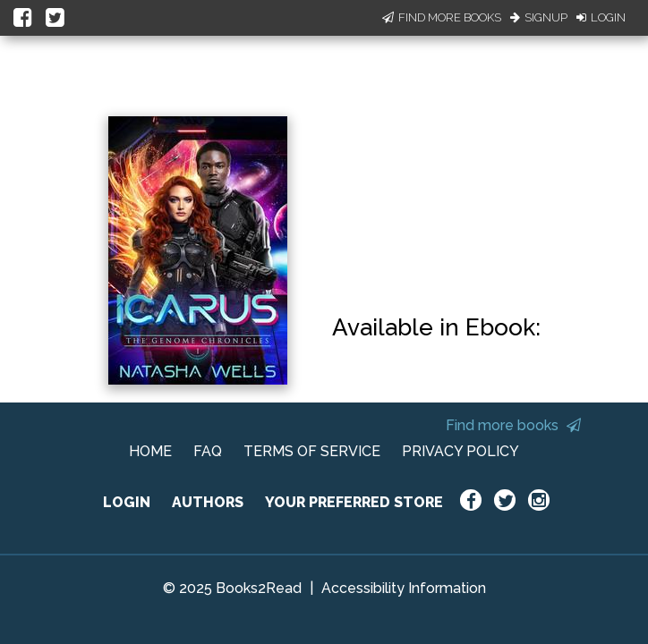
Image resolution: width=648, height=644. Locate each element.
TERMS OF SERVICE (312, 451)
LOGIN (127, 502)
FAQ (208, 451)
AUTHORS (208, 502)
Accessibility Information (404, 588)
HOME (150, 451)
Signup (539, 17)
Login (601, 17)
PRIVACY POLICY (460, 451)
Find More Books (442, 17)
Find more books (513, 425)
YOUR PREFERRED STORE (354, 502)
